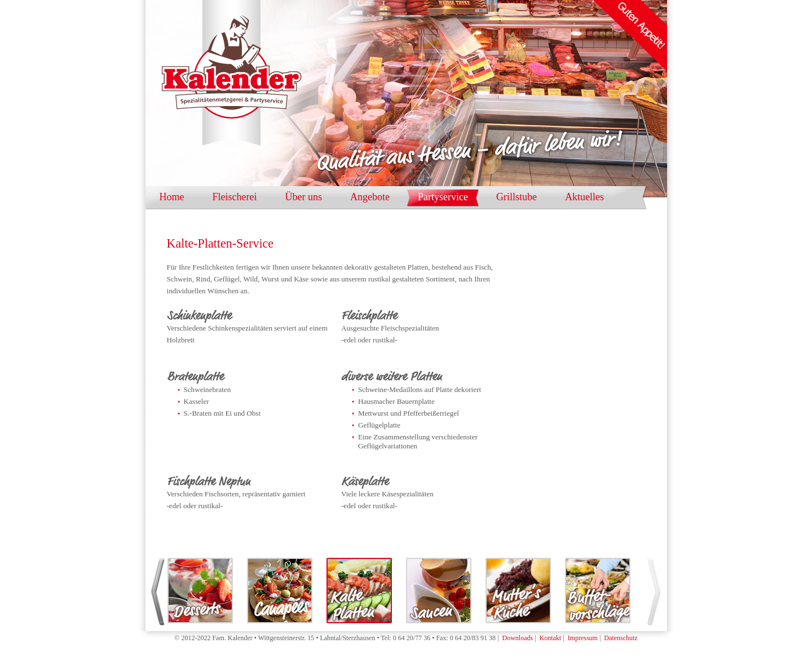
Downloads (517, 638)
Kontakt (551, 638)
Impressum (583, 638)
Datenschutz (621, 638)
